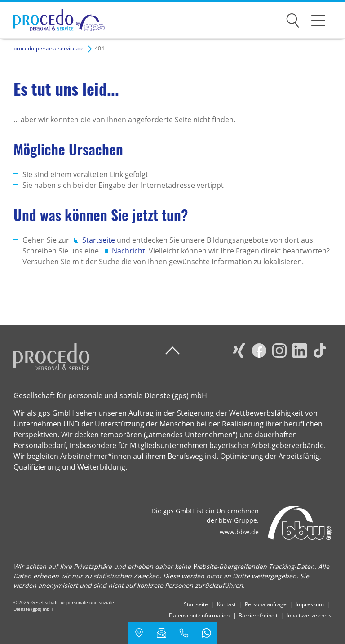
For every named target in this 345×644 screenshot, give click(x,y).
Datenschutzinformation (199, 615)
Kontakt (226, 604)
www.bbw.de (239, 532)
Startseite (100, 240)
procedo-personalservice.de (49, 48)
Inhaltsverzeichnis (309, 615)
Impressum (310, 604)
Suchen (293, 19)
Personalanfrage (266, 604)
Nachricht (128, 251)
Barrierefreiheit (258, 615)
